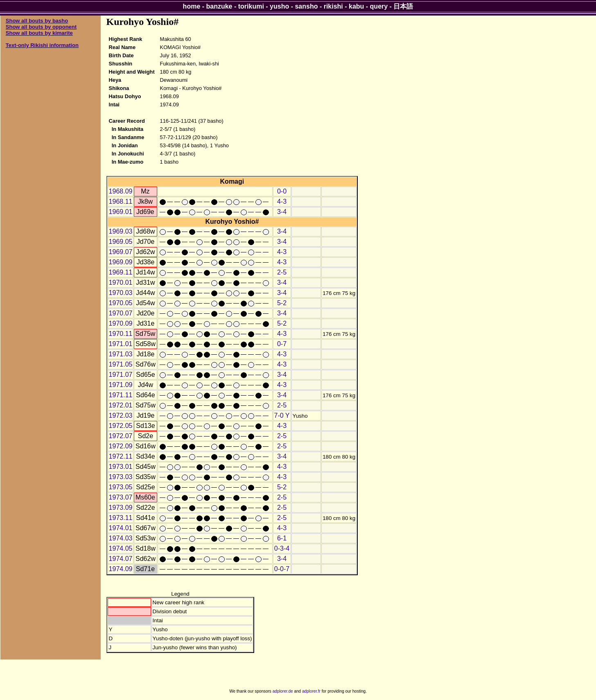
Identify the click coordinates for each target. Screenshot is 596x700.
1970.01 (121, 282)
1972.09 (121, 446)
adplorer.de (283, 691)
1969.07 (121, 252)
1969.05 (121, 242)
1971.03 (121, 354)
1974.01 (121, 528)
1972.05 (121, 426)
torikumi (251, 6)
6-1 (282, 538)
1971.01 (121, 344)
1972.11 (121, 456)
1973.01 (121, 467)
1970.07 (121, 313)
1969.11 (121, 272)
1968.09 (121, 191)
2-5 (282, 272)
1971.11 (121, 395)
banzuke (219, 6)
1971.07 (121, 375)
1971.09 (121, 385)
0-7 (282, 344)
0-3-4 (282, 548)
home (192, 6)
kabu (356, 6)
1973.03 (121, 477)
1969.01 (121, 212)
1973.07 (121, 497)
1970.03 (121, 293)
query (379, 6)
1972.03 (121, 415)
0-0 (282, 191)
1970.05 (121, 303)
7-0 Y (282, 415)
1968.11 (121, 201)
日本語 (403, 6)
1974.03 (121, 538)
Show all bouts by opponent (41, 27)
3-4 (282, 212)
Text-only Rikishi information (42, 45)
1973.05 (121, 487)
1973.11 (121, 518)
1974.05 (121, 548)
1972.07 (121, 436)
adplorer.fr (311, 691)
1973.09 (121, 508)
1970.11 (121, 334)
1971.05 (121, 364)
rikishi (333, 6)
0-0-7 (282, 569)
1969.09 (121, 262)
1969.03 (121, 231)
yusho (279, 6)
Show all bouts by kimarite (39, 33)
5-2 (282, 303)
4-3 (282, 201)
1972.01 (121, 405)
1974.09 (121, 569)
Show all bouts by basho (37, 21)
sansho (306, 6)
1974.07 (121, 559)
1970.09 (121, 323)
